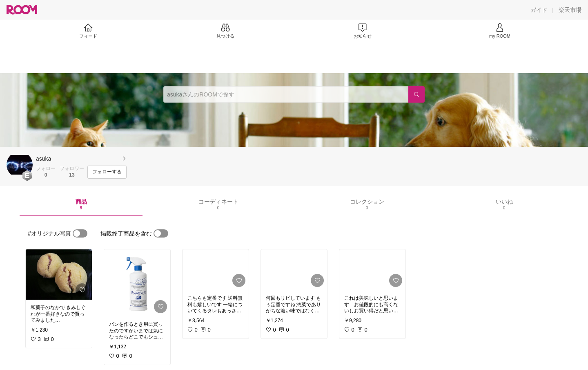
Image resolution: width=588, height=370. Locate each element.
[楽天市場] (570, 10)
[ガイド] (539, 10)
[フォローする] (107, 172)
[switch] (80, 233)
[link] (59, 275)
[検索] (416, 94)
